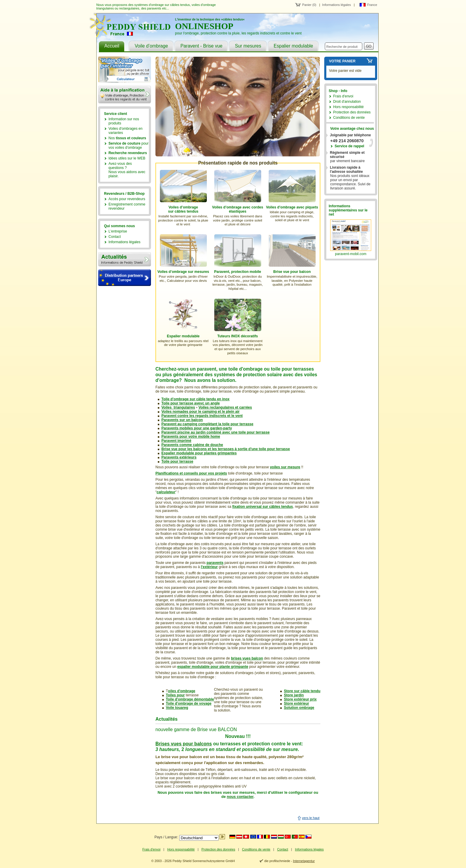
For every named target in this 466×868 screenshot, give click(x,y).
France (372, 5)
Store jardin (294, 695)
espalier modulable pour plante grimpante (213, 667)
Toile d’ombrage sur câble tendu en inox (195, 399)
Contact (115, 237)
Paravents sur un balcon (182, 420)
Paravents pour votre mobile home (191, 437)
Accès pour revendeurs (127, 199)
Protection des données (352, 112)
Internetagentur (304, 861)
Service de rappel (349, 146)
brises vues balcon (247, 658)
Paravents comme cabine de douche (192, 445)
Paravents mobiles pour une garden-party (197, 428)
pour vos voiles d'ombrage (129, 146)
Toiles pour (175, 695)
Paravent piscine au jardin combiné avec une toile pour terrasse (215, 432)
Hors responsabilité (348, 107)
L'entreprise (118, 231)
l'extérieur (209, 567)
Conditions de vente (349, 118)
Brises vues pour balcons (184, 744)
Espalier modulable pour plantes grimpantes (199, 453)
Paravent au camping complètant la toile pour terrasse (207, 424)
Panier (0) (309, 5)
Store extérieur (296, 703)
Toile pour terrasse (177, 461)
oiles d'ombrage (182, 691)
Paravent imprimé (176, 441)
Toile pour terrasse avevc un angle (191, 403)
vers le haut (311, 818)
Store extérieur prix (300, 699)
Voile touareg (177, 708)
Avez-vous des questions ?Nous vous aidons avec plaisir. (127, 170)
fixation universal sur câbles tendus (262, 507)
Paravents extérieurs (179, 457)
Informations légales (337, 5)
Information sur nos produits (124, 121)
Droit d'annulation (347, 102)
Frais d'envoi (343, 96)
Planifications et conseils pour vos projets (191, 473)
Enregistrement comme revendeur (127, 206)
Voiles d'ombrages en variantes (125, 131)
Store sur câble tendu (302, 691)
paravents (215, 563)
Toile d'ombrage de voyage (189, 703)
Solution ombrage (299, 708)
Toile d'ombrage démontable (190, 699)
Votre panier (342, 61)
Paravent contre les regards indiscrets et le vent (202, 416)
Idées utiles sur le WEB (127, 158)
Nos (127, 138)
